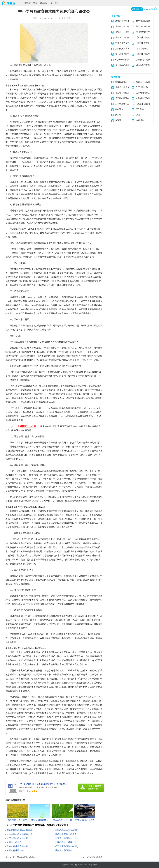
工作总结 (140, 109)
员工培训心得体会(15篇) (67, 846)
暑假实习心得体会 (64, 850)
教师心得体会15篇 (15, 850)
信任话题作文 (142, 49)
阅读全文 (62, 18)
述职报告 (140, 120)
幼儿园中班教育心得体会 (24, 857)
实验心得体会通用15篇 (66, 842)
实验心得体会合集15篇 (17, 846)
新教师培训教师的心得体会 (20, 830)
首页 (35, 3)
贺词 (138, 115)
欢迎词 (118, 120)
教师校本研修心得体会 (66, 834)
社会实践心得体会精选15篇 (20, 834)
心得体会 (55, 3)
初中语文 (119, 109)
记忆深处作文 (121, 82)
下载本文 (70, 18)
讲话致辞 (44, 3)
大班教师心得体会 (94, 857)
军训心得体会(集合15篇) (67, 830)
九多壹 (77, 865)
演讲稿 (118, 115)
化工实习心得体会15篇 (17, 838)
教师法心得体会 (14, 842)
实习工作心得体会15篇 (66, 838)
